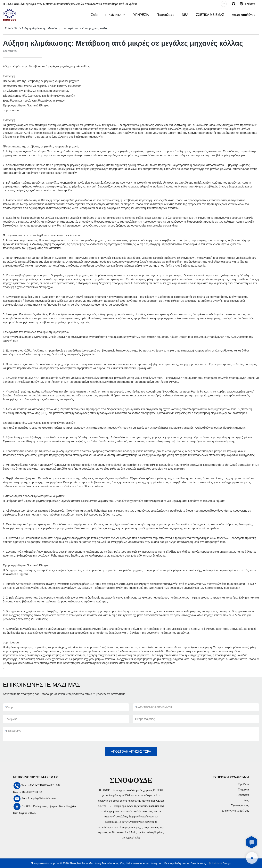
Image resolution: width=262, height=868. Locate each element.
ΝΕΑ (185, 15)
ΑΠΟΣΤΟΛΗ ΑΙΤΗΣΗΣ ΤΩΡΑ (131, 752)
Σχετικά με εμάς (240, 805)
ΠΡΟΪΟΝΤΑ (113, 15)
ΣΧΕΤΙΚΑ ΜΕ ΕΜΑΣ (210, 15)
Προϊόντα (244, 784)
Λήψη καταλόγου (244, 15)
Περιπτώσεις (165, 15)
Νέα (16, 28)
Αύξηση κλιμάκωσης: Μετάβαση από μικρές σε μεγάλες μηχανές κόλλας (65, 28)
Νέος (246, 800)
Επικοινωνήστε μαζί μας (236, 811)
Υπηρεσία (243, 790)
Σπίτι (94, 15)
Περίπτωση (243, 795)
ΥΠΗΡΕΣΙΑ (141, 15)
